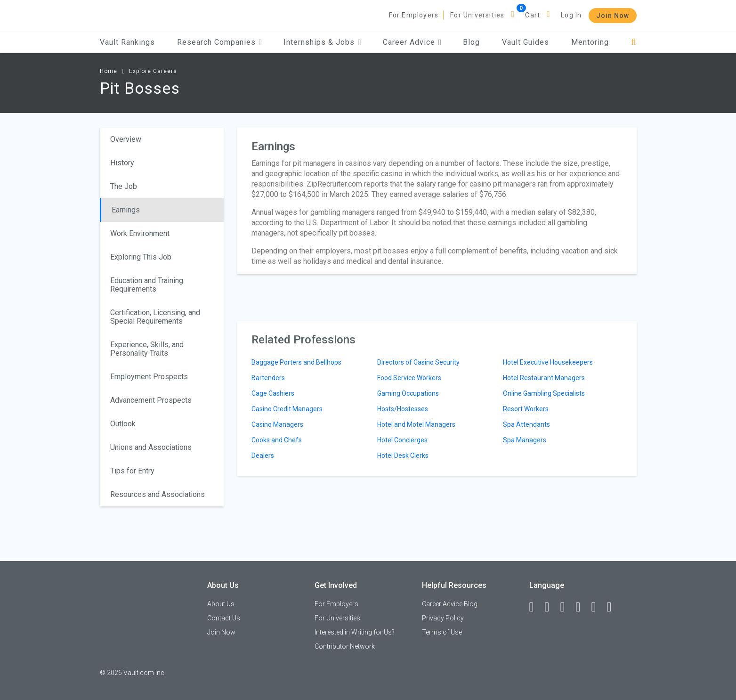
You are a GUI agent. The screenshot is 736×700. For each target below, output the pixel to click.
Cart (533, 15)
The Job (124, 186)
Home (109, 71)
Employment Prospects (149, 377)
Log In (571, 15)
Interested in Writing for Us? (355, 632)
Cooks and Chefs (277, 440)
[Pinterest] (598, 607)
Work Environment (140, 233)
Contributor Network (345, 646)
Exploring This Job (141, 257)
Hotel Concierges (402, 440)
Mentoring (590, 42)
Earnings (126, 210)
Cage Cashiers (273, 393)
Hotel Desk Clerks (403, 456)
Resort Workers (526, 409)
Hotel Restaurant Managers (544, 378)
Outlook (123, 424)
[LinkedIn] (551, 607)
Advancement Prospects (151, 400)
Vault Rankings (127, 42)
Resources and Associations (158, 494)
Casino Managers (277, 424)
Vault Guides (526, 42)
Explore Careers (153, 71)
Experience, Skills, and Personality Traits (147, 349)
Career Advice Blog (450, 604)
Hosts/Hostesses (403, 409)
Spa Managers (525, 440)
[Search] (634, 42)
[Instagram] (582, 607)
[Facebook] (536, 607)
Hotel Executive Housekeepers (548, 362)
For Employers (414, 15)
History (122, 163)
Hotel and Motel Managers (416, 424)
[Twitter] (567, 607)
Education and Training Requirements (147, 285)
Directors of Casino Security (418, 362)
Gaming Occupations (408, 393)
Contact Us (224, 618)
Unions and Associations (151, 447)
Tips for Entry (132, 471)
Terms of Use (442, 632)
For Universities (477, 15)
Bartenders (268, 378)
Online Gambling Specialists (544, 393)
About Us (221, 604)
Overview (126, 139)
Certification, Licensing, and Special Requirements (155, 317)
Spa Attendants (526, 424)
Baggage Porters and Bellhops (296, 362)
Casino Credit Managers (287, 409)
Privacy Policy (443, 618)
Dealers (263, 456)
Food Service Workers (409, 378)
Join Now (613, 16)
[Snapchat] (614, 607)
